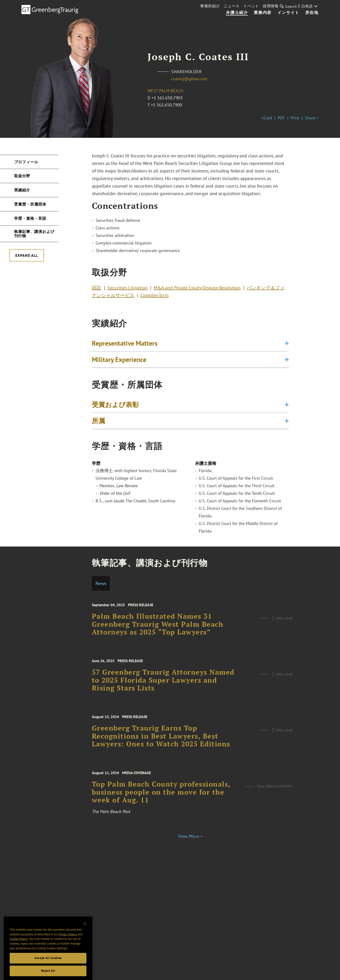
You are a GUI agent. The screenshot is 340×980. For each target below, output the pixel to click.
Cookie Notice (19, 948)
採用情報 (271, 6)
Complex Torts (155, 297)
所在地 (312, 13)
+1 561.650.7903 (167, 98)
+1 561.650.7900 (166, 105)
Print (295, 118)
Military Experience (119, 362)
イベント (251, 6)
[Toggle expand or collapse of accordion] (287, 345)
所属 (98, 423)
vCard (267, 118)
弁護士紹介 (237, 13)
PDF (281, 118)
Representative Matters (125, 345)
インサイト (288, 13)
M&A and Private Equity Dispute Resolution (197, 289)
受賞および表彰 (115, 407)
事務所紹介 (210, 6)
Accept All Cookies (48, 967)
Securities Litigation (127, 289)
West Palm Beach (165, 91)
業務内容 (263, 13)
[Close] (85, 933)
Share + (312, 118)
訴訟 (97, 289)
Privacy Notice (68, 943)
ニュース (232, 6)
